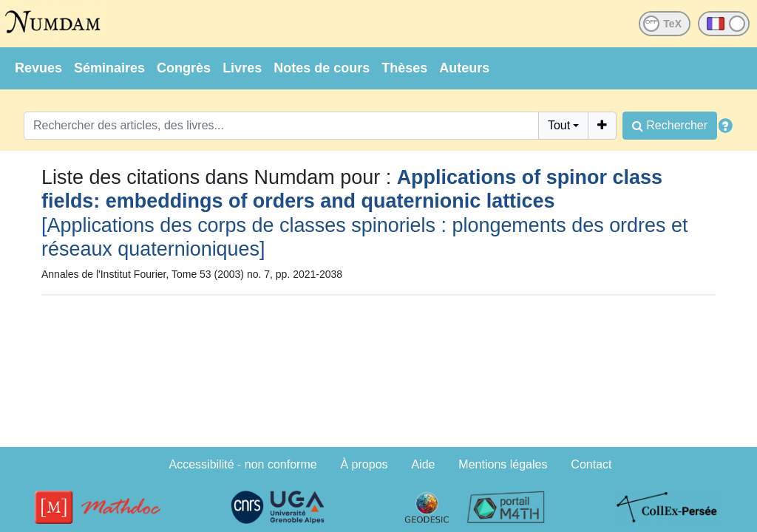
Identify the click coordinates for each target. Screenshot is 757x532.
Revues (38, 68)
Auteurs (464, 68)
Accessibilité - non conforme (243, 464)
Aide (423, 464)
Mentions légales (503, 464)
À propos (364, 464)
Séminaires (109, 68)
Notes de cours (322, 68)
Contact (591, 464)
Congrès (184, 68)
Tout (559, 125)
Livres (242, 68)
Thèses (404, 68)
